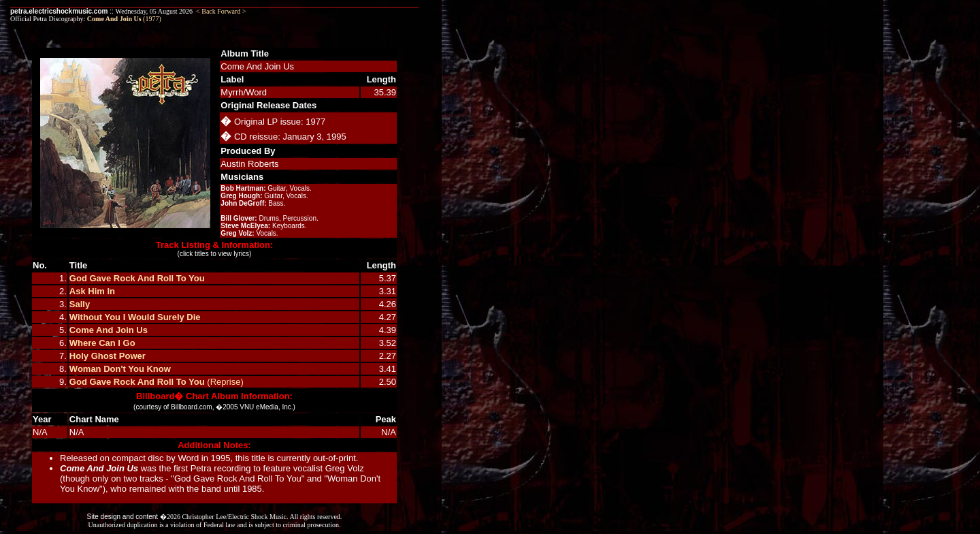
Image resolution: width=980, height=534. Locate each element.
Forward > (231, 11)
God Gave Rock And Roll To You (137, 278)
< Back (206, 11)
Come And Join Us (109, 330)
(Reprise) (224, 382)
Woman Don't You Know (120, 369)
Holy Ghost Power (108, 356)
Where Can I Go (102, 343)
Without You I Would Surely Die (135, 317)
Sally (80, 304)
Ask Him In (92, 291)
